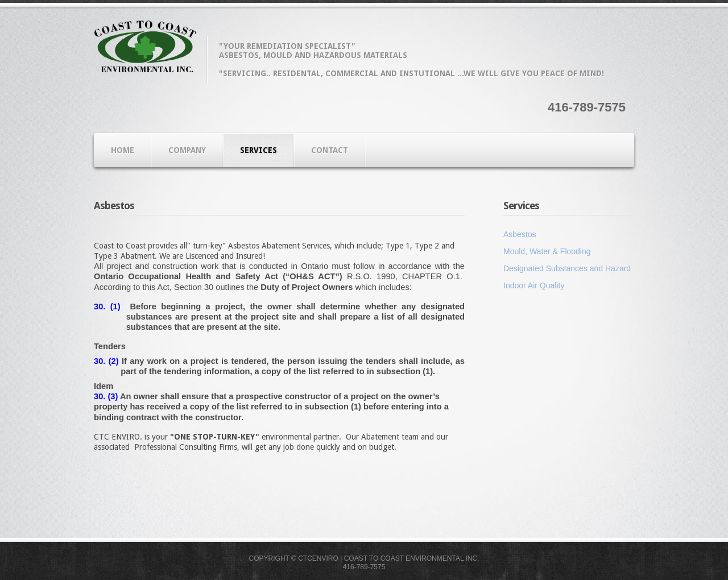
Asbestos (520, 234)
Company (187, 150)
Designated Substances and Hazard (567, 268)
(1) (113, 306)
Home (123, 150)
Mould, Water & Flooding (547, 251)
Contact (330, 150)
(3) (111, 396)
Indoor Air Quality (534, 285)
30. (100, 306)
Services (258, 150)
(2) (112, 361)
